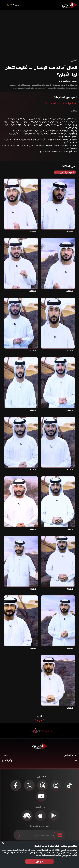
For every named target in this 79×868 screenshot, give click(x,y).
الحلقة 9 (70, 470)
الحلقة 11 (70, 410)
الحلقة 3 (70, 648)
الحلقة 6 (33, 529)
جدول (5, 755)
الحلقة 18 (70, 232)
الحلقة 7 (70, 529)
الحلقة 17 (33, 232)
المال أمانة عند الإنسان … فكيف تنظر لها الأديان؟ (41, 71)
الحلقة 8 (33, 470)
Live (75, 760)
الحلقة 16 (70, 291)
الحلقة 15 (33, 291)
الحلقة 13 (33, 351)
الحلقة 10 (33, 410)
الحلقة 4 (33, 589)
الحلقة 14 (70, 351)
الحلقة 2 (33, 648)
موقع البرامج (71, 755)
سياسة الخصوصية (53, 855)
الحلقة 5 (70, 589)
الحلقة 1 (70, 708)
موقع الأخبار (8, 760)
